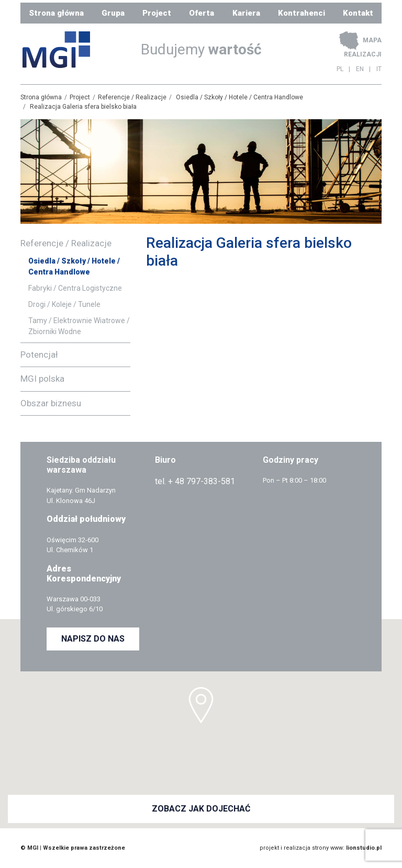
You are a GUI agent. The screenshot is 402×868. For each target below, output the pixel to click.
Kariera (246, 13)
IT (379, 69)
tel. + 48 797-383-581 (195, 481)
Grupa (113, 13)
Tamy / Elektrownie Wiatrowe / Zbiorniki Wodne (79, 326)
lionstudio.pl (364, 848)
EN (360, 69)
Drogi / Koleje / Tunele (64, 304)
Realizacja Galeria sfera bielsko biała (83, 107)
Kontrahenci (301, 13)
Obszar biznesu (51, 403)
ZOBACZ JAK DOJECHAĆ (201, 809)
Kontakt (358, 13)
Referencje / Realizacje (132, 97)
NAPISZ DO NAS (93, 639)
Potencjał (39, 355)
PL (340, 69)
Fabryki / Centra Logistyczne (75, 288)
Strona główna (56, 13)
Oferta (202, 13)
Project (157, 13)
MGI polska (42, 379)
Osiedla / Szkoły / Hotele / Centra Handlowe (239, 97)
